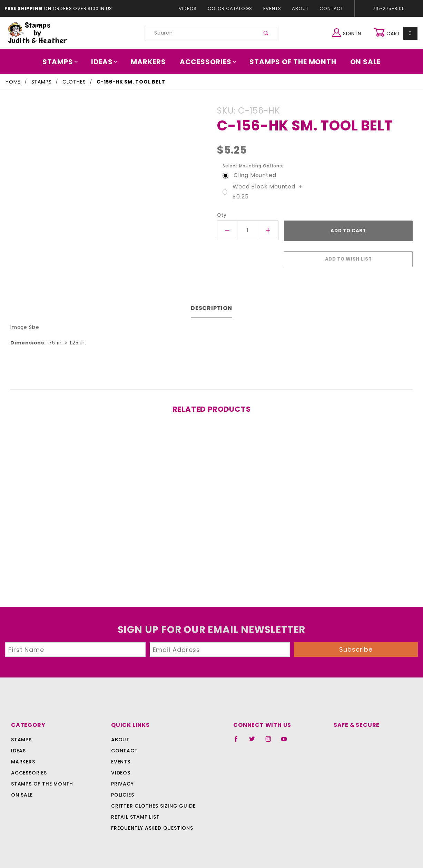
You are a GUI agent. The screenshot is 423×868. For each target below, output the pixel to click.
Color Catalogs (231, 8)
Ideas (108, 62)
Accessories (208, 62)
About (300, 8)
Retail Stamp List (135, 813)
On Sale (361, 62)
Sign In (348, 32)
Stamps (65, 62)
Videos (191, 8)
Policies (122, 791)
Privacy (122, 780)
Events (272, 8)
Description (212, 305)
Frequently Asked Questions (151, 825)
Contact (330, 8)
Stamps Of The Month (290, 62)
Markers (151, 62)
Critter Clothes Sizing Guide (151, 802)
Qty (221, 215)
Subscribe (356, 646)
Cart (396, 33)
